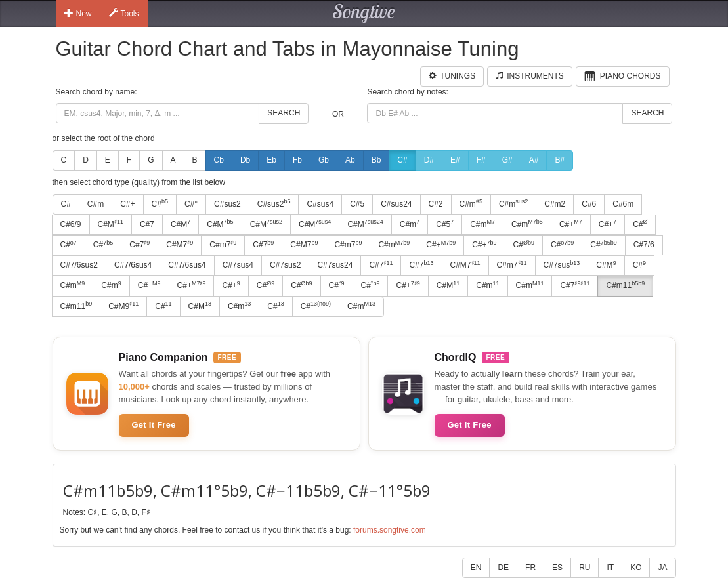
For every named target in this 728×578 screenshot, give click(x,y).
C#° (191, 204)
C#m (96, 204)
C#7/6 (644, 245)
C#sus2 (227, 204)
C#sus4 (320, 204)
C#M (111, 224)
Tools (124, 13)
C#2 (436, 204)
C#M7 (180, 245)
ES (557, 568)
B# (560, 160)
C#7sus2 (285, 265)
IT (610, 568)
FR (530, 568)
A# (534, 160)
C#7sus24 (335, 265)
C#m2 (555, 204)
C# (402, 160)
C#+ (127, 204)
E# (455, 160)
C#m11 (625, 285)
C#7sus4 (238, 265)
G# (507, 160)
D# (429, 160)
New (78, 13)
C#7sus (562, 265)
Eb (271, 160)
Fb (297, 160)
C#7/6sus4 (133, 265)
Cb (219, 160)
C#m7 (223, 245)
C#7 (147, 224)
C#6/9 (71, 224)
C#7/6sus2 (79, 265)
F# (481, 160)
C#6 (589, 204)
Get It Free (154, 425)
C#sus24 (396, 204)
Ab (350, 160)
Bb (376, 160)
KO (636, 568)
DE (503, 568)
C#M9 (123, 306)
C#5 (357, 204)
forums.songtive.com (390, 530)
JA (662, 568)
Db (245, 160)
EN (476, 568)
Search (284, 113)
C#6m (623, 204)
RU (585, 568)
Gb (324, 160)
